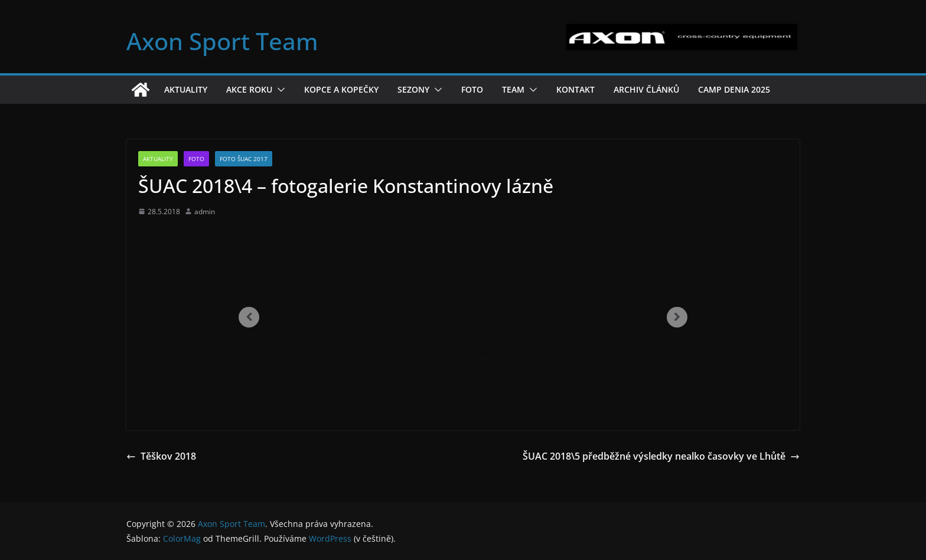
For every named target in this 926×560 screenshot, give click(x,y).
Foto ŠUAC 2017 (244, 159)
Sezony (413, 89)
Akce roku (249, 89)
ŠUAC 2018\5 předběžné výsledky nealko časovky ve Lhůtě (661, 456)
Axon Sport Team (222, 41)
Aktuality (186, 89)
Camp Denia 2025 (734, 89)
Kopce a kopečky (341, 89)
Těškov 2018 (161, 456)
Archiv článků (646, 89)
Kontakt (576, 89)
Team (513, 89)
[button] (279, 90)
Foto (472, 89)
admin (205, 212)
